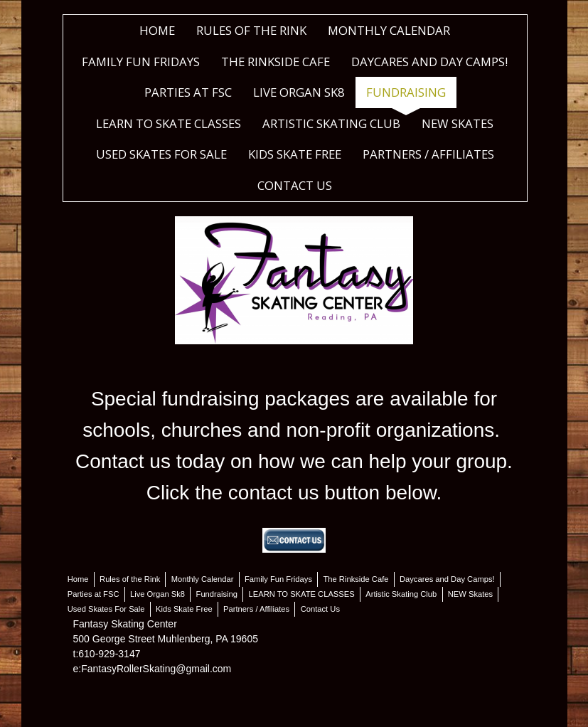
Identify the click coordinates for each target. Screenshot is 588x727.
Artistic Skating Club (331, 123)
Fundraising (406, 92)
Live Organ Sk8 (299, 92)
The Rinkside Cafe (276, 62)
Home (157, 30)
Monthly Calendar (389, 30)
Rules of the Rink (251, 30)
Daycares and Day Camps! (429, 62)
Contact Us (295, 185)
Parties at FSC (188, 92)
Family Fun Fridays (141, 62)
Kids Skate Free (295, 154)
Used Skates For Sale (161, 154)
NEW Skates (458, 123)
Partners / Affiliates (428, 154)
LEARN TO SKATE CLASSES (169, 123)
